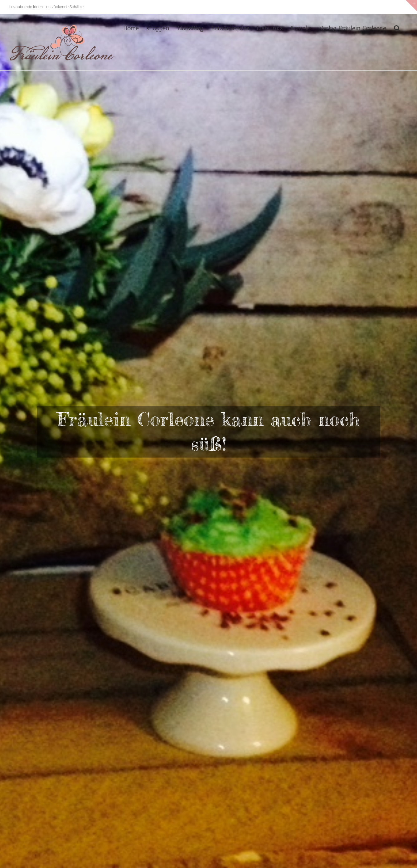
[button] (397, 27)
